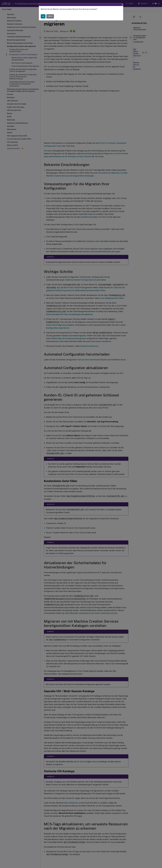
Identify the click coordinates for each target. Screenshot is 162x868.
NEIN (50, 16)
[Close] (122, 5)
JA (43, 16)
